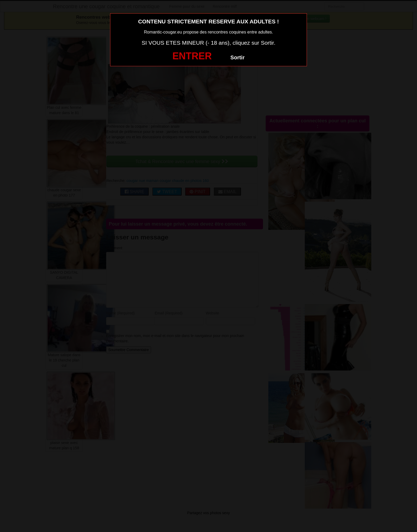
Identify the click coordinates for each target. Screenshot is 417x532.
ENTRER (192, 56)
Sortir (237, 57)
